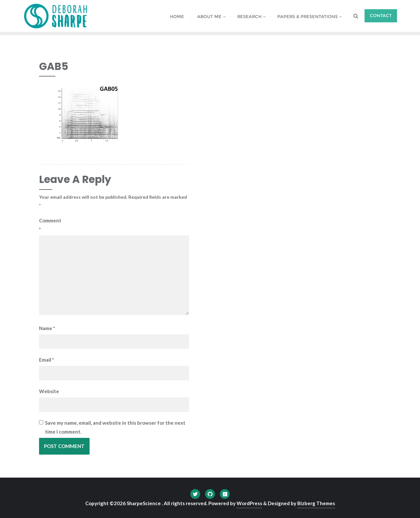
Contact (381, 15)
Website (48, 391)
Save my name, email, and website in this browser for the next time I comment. (115, 427)
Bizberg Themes (316, 503)
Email (47, 360)
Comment (48, 225)
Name (47, 328)
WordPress (249, 503)
